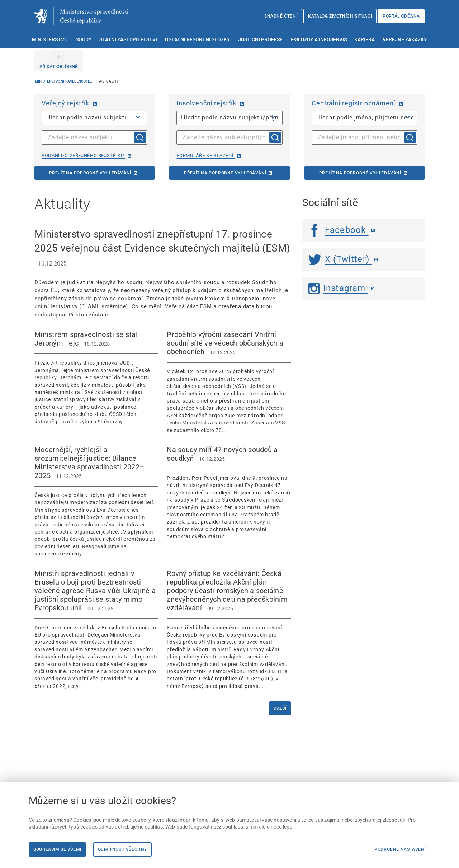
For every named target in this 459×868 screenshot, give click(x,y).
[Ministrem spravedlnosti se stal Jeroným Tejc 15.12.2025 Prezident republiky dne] (96, 378)
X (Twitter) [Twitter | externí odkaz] (340, 259)
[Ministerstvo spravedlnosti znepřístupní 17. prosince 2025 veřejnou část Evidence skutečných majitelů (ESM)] (163, 273)
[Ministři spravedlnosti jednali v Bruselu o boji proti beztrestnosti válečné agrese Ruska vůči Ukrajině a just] (96, 630)
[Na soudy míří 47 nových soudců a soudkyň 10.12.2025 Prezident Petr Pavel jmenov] (229, 493)
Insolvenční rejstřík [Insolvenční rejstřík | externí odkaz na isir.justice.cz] (207, 103)
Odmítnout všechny (122, 849)
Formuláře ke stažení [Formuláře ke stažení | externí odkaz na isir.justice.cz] (205, 156)
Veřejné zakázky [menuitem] (405, 40)
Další (280, 708)
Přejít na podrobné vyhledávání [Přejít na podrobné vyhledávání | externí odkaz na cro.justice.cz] (360, 173)
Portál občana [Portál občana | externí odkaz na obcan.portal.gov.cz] (401, 16)
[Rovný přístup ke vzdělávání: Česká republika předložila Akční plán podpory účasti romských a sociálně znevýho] (229, 630)
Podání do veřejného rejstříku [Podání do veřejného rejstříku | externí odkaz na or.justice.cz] (83, 156)
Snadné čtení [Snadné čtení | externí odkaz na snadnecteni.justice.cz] (281, 16)
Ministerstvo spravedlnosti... (64, 81)
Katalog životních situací (340, 16)
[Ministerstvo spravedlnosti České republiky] (81, 16)
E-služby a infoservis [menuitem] (319, 40)
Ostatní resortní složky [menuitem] (198, 40)
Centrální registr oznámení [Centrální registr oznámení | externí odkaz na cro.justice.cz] (354, 103)
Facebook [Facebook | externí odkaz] (339, 230)
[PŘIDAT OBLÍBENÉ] (58, 60)
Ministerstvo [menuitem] (50, 40)
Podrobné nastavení (400, 849)
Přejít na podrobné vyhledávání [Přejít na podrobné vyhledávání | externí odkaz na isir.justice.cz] (225, 173)
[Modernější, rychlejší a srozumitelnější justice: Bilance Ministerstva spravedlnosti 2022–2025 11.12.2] (96, 501)
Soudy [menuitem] (84, 40)
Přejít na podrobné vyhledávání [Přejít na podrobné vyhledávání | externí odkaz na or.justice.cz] (90, 173)
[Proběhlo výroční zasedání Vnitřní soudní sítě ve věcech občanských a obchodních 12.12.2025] (229, 382)
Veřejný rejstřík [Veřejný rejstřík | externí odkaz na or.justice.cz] (66, 103)
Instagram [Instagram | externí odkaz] (338, 288)
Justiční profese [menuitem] (260, 40)
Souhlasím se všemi (57, 849)
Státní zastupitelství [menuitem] (128, 40)
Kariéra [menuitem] (365, 40)
